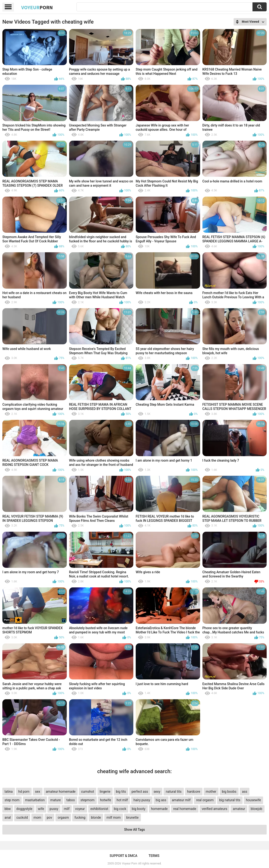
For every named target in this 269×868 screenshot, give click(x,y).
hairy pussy (142, 800)
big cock (120, 809)
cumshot (88, 792)
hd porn (24, 792)
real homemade (185, 809)
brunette (132, 817)
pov (49, 817)
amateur (239, 809)
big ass (161, 800)
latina (8, 792)
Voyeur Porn (130, 864)
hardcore (194, 792)
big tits (121, 792)
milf (67, 809)
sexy (157, 792)
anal (8, 817)
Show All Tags (134, 830)
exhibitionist (99, 809)
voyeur (80, 809)
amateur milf (181, 800)
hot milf (122, 800)
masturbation (35, 800)
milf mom (114, 817)
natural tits (174, 792)
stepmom (88, 800)
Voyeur (37, 7)
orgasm (63, 817)
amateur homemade (61, 792)
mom (37, 817)
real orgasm (205, 800)
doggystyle (24, 809)
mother (211, 792)
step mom (12, 800)
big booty (139, 809)
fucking (80, 817)
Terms (154, 856)
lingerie (105, 792)
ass (245, 792)
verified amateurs (214, 809)
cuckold (22, 817)
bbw (8, 809)
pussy (54, 809)
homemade (159, 809)
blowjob (257, 809)
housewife (253, 800)
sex (38, 792)
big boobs (229, 792)
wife (41, 809)
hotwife (105, 800)
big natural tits (230, 800)
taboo (71, 800)
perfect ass (140, 792)
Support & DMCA (124, 856)
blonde (96, 817)
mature (55, 800)
